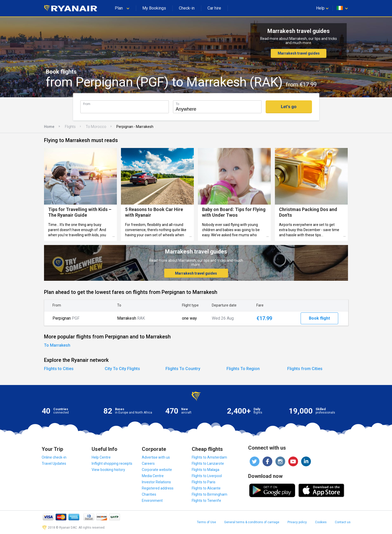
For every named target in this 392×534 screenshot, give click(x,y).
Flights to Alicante (206, 488)
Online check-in (54, 457)
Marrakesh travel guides (299, 53)
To (177, 104)
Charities (149, 494)
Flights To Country (183, 369)
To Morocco (96, 127)
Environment (152, 501)
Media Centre (153, 476)
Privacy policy (297, 522)
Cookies (321, 522)
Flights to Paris (204, 482)
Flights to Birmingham (210, 494)
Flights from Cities (305, 369)
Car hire (214, 8)
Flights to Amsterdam (209, 457)
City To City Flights (122, 369)
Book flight (319, 318)
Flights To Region (243, 369)
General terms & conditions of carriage (252, 522)
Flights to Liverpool (207, 476)
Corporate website (157, 470)
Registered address (158, 488)
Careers (148, 463)
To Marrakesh (57, 345)
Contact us (343, 522)
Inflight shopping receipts (112, 463)
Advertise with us (156, 457)
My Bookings (154, 8)
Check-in (187, 8)
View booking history (108, 470)
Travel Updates (54, 463)
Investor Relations (156, 482)
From (87, 104)
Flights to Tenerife (206, 501)
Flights (70, 127)
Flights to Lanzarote (208, 463)
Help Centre (101, 457)
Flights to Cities (59, 369)
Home (49, 127)
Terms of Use (206, 522)
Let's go (289, 107)
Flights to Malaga (206, 470)
